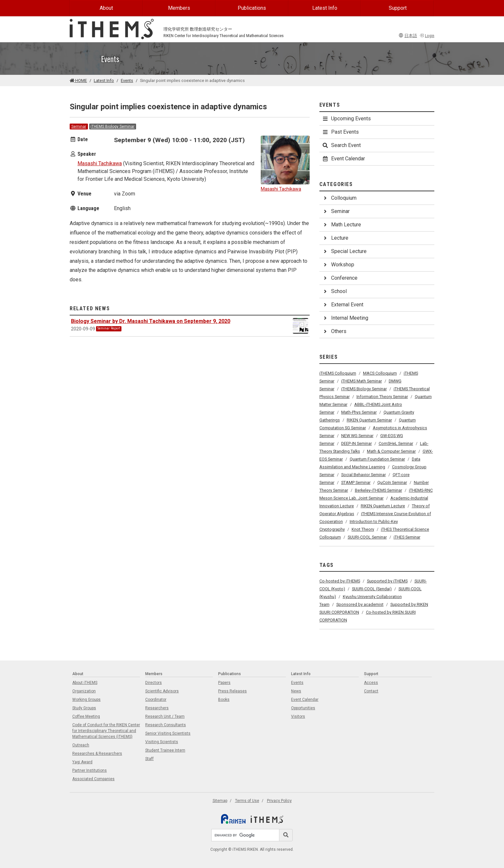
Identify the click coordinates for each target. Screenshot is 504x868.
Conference (340, 278)
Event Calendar (343, 159)
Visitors (298, 716)
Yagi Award (82, 762)
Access (371, 683)
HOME (78, 80)
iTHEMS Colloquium (338, 373)
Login (427, 36)
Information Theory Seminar (382, 397)
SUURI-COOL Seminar (367, 537)
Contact (371, 691)
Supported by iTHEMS (387, 581)
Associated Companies (93, 779)
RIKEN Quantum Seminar (369, 420)
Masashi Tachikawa (100, 163)
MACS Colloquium (380, 373)
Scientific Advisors (162, 691)
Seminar (79, 127)
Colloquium (339, 198)
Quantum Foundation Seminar (377, 459)
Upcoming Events (346, 119)
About (106, 8)
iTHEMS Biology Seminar (112, 127)
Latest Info (325, 8)
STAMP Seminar (356, 482)
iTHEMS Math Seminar (362, 381)
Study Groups (84, 708)
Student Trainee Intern (165, 750)
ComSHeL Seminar (396, 443)
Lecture (335, 238)
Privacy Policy (279, 801)
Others (334, 331)
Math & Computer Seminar (391, 451)
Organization (84, 691)
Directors (154, 683)
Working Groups (86, 700)
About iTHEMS (85, 683)
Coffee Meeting (86, 716)
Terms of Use (247, 801)
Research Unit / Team (165, 716)
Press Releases (232, 691)
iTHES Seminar (407, 537)
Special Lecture (344, 251)
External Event (343, 305)
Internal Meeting (345, 318)
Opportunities (303, 708)
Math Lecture (342, 225)
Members (179, 8)
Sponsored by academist (360, 604)
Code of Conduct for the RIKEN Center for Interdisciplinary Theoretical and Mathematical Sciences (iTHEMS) (106, 731)
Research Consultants (166, 725)
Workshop (338, 265)
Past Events (340, 132)
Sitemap (220, 801)
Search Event (341, 145)
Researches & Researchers (97, 754)
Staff (149, 759)
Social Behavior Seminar (364, 475)
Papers (224, 683)
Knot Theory (363, 529)
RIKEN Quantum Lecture (383, 506)
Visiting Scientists (162, 742)
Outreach (81, 745)
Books (224, 700)
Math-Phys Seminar (359, 412)
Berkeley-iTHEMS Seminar (378, 490)
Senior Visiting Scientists (168, 733)
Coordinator (156, 700)
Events (127, 80)
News (296, 691)
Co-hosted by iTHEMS (340, 581)
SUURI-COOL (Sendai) (372, 589)
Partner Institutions (90, 770)
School (334, 291)
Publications (252, 8)
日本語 (408, 36)
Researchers (157, 708)
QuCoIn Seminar (392, 482)
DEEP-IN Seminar (357, 443)
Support (398, 8)
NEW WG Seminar (357, 436)
